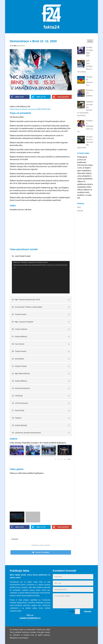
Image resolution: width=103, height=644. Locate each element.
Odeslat (87, 611)
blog (18, 46)
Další (69, 459)
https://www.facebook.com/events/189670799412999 (30, 109)
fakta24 (22, 46)
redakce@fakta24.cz (30, 618)
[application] (41, 277)
